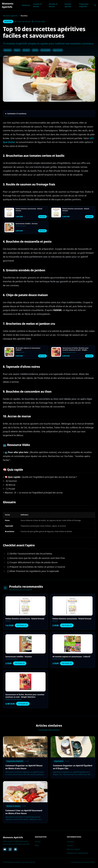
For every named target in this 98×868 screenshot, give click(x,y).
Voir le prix (42, 217)
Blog (37, 845)
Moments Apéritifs (10, 16)
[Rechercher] (95, 5)
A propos (70, 842)
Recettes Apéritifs (68, 5)
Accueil (38, 842)
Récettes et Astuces (53, 5)
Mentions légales (74, 849)
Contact (70, 845)
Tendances (26, 5)
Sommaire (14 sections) (17, 114)
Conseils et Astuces (37, 5)
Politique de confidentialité (78, 853)
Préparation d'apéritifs (84, 5)
